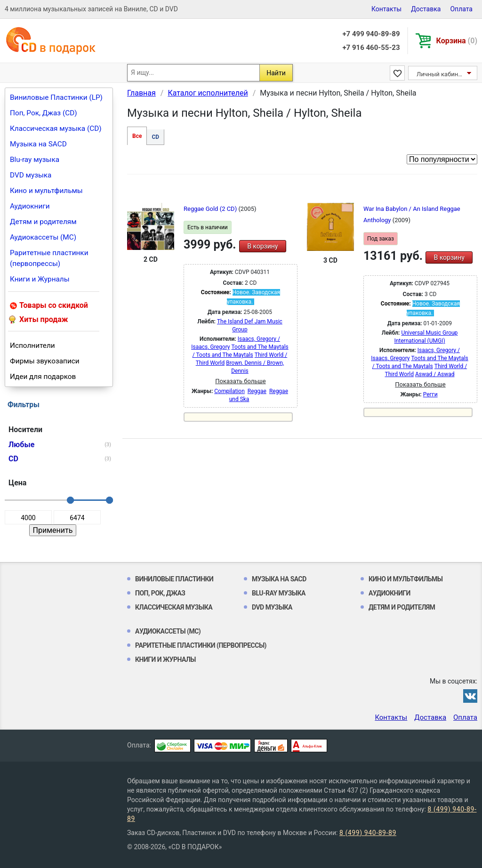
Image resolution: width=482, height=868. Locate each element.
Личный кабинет (440, 74)
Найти (276, 73)
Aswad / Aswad (435, 374)
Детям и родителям (43, 222)
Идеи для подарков (43, 377)
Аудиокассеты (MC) (43, 237)
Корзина (457, 41)
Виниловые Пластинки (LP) (56, 97)
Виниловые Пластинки (174, 579)
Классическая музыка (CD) (56, 129)
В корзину (262, 246)
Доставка (426, 9)
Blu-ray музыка (35, 160)
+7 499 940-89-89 (371, 34)
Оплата (461, 9)
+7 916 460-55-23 (371, 48)
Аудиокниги (30, 206)
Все (137, 136)
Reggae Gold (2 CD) (211, 209)
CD (155, 137)
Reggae (257, 391)
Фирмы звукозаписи (45, 361)
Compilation (229, 391)
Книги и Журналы (40, 279)
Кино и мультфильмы (46, 191)
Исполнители (32, 346)
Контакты (386, 9)
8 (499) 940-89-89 (368, 833)
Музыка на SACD (38, 144)
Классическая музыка (174, 607)
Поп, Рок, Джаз (160, 593)
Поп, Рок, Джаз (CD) (44, 113)
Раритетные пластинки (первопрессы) (49, 258)
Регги (430, 394)
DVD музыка (31, 175)
